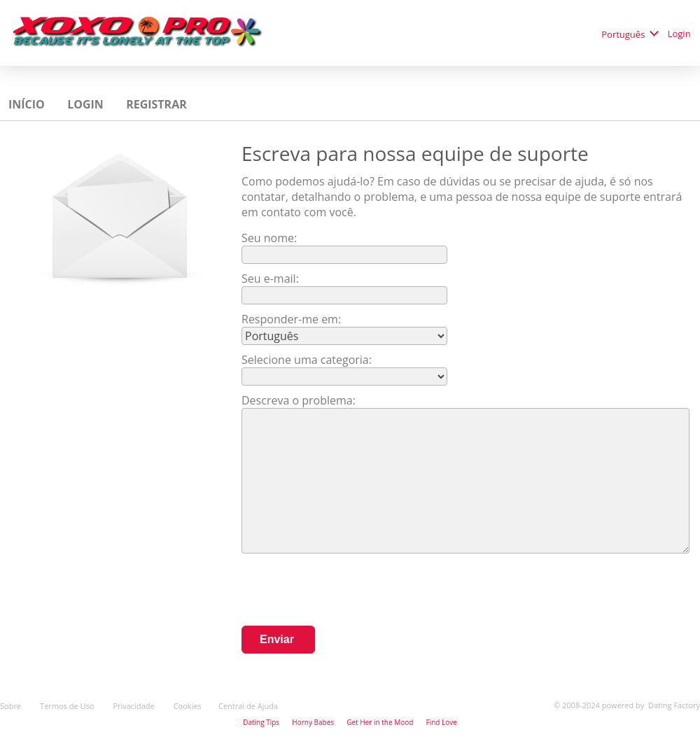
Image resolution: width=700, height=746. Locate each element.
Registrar (158, 104)
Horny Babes (313, 722)
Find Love (441, 722)
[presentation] (348, 591)
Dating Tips (261, 722)
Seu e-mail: (270, 279)
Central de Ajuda (248, 706)
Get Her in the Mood (380, 722)
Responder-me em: (291, 319)
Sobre (12, 706)
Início (28, 104)
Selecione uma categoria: (307, 360)
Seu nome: (271, 238)
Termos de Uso (68, 706)
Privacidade (134, 706)
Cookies (188, 706)
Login (680, 34)
